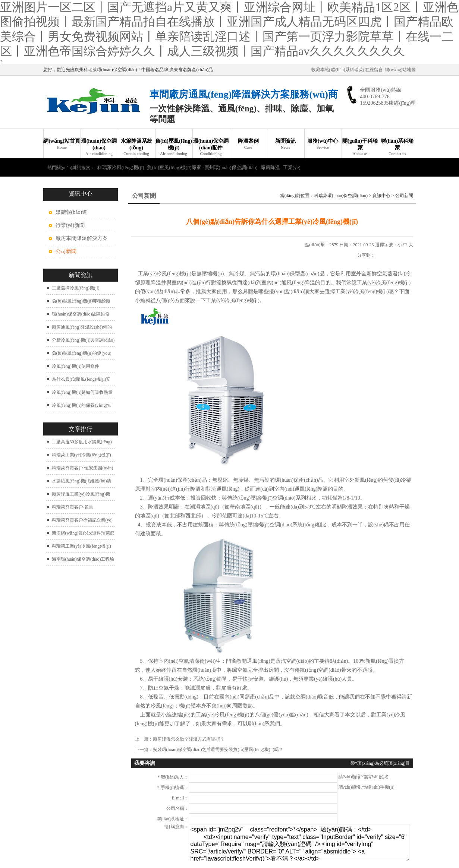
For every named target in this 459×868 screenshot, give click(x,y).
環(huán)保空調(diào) (99, 147)
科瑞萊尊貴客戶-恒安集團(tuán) (83, 468)
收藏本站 (320, 70)
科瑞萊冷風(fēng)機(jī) (121, 167)
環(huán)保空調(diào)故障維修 (81, 314)
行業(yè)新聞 (70, 225)
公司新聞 (404, 196)
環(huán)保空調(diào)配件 (211, 148)
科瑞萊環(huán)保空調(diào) (341, 196)
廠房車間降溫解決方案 (82, 238)
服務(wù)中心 (323, 144)
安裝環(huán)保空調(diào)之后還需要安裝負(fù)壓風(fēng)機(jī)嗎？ (218, 750)
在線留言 (374, 70)
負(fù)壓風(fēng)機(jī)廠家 (174, 167)
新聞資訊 (286, 144)
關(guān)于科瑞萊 (360, 147)
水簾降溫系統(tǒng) (136, 148)
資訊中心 (381, 196)
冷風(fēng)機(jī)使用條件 (76, 366)
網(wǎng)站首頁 (62, 144)
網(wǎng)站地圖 (400, 70)
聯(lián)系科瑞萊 (347, 70)
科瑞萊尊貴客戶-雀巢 (73, 507)
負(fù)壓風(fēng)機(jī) (174, 147)
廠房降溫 (270, 167)
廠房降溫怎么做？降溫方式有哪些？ (189, 739)
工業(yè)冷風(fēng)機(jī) (165, 274)
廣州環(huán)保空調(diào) (231, 167)
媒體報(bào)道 (72, 212)
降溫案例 (248, 144)
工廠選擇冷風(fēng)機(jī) (76, 288)
